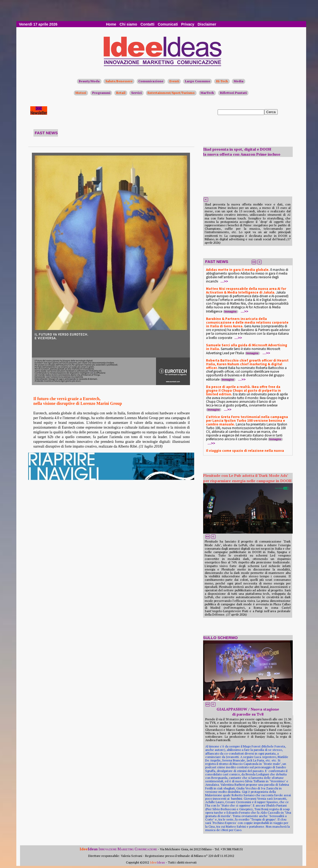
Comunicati (168, 24)
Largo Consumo (198, 81)
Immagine (231, 312)
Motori (81, 93)
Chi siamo (128, 24)
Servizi (136, 93)
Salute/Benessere (119, 81)
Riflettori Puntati (233, 93)
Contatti (147, 24)
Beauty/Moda (89, 81)
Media (239, 81)
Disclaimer (207, 24)
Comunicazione (151, 81)
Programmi (101, 93)
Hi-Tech (222, 81)
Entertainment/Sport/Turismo (171, 93)
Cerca (271, 112)
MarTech (207, 93)
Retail (121, 93)
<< (254, 262)
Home (111, 24)
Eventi (174, 81)
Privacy (188, 24)
